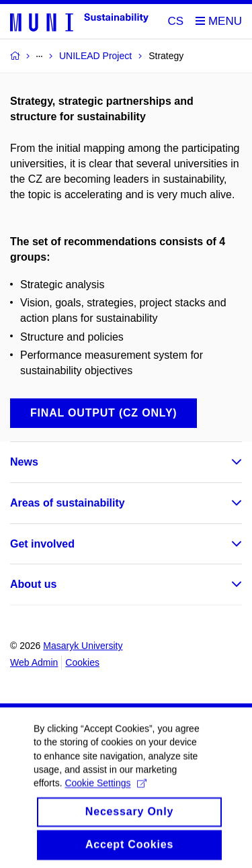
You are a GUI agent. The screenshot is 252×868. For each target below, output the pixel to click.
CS (176, 21)
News (24, 462)
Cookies (82, 662)
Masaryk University (83, 646)
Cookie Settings (105, 797)
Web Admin (34, 662)
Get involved (42, 544)
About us (33, 584)
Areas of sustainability (68, 503)
